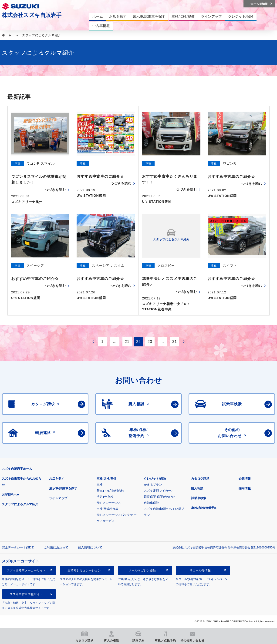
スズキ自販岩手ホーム (17, 469)
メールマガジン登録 (142, 570)
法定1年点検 (105, 497)
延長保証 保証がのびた (159, 497)
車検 (100, 485)
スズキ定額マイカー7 (158, 491)
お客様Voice (10, 494)
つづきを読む (55, 190)
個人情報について (90, 547)
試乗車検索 (199, 498)
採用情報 (245, 488)
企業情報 (245, 479)
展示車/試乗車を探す (63, 488)
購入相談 (197, 488)
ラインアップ (58, 498)
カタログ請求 (200, 479)
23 (150, 342)
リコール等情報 (200, 570)
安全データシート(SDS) (18, 547)
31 (175, 342)
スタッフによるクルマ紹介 (20, 504)
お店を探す (57, 479)
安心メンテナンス (109, 503)
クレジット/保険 (155, 479)
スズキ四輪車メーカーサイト (26, 570)
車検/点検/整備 (106, 479)
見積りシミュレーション (84, 570)
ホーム (7, 35)
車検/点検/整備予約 (204, 508)
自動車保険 (151, 503)
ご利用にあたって (56, 547)
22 (138, 342)
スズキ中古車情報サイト (26, 594)
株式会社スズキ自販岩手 (32, 15)
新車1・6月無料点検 (110, 491)
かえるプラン (153, 485)
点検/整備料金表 (108, 509)
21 (127, 342)
